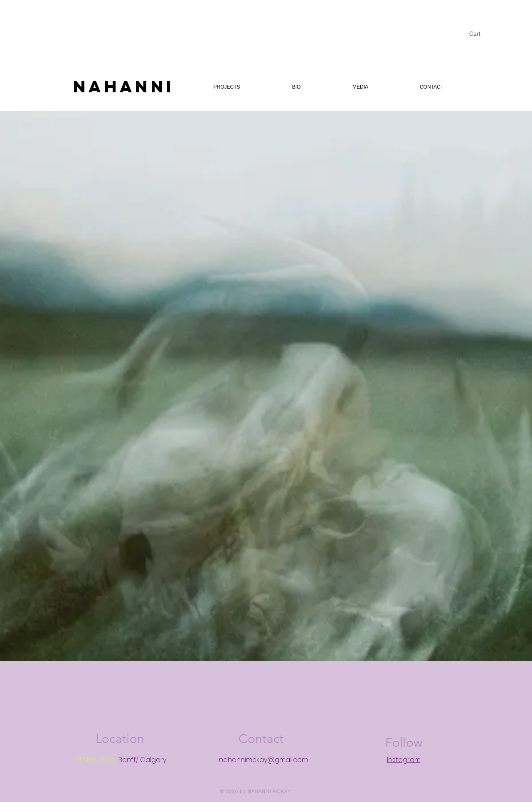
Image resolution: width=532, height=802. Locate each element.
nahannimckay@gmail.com (264, 760)
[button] (479, 34)
